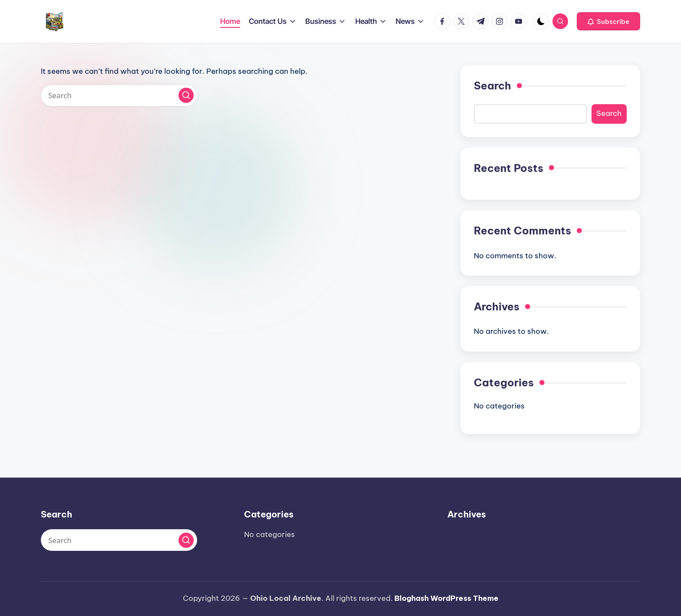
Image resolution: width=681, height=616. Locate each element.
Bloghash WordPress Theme (446, 598)
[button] (608, 21)
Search (493, 86)
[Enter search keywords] (119, 96)
